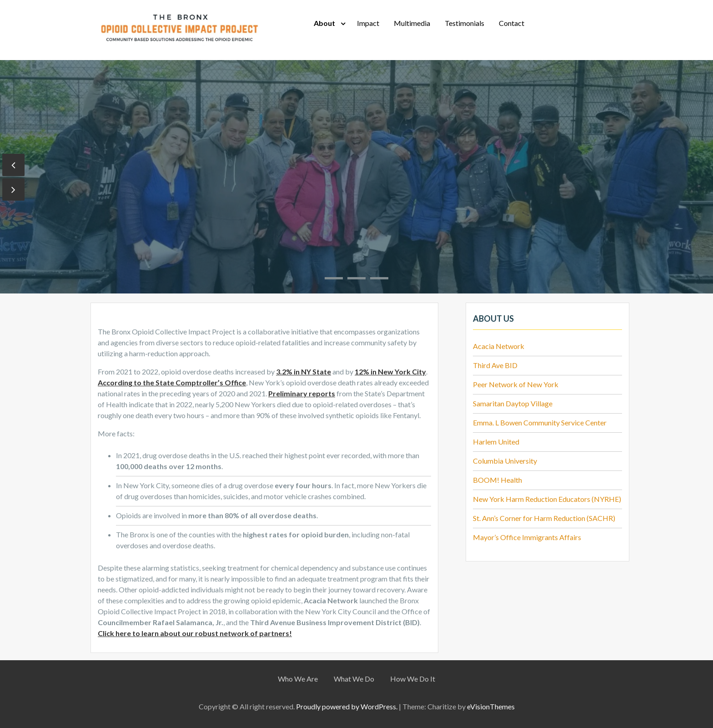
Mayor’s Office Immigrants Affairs (527, 537)
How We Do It (413, 679)
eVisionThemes (491, 706)
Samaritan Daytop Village (513, 403)
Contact (512, 23)
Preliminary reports (302, 393)
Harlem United (496, 442)
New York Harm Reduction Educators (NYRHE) (547, 499)
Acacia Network (499, 346)
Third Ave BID (495, 365)
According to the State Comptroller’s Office (172, 382)
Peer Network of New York (516, 384)
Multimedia (412, 23)
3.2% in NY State (304, 372)
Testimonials (464, 23)
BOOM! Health (497, 480)
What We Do (354, 679)
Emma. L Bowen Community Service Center (540, 422)
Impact (368, 23)
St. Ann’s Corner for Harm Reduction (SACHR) (544, 518)
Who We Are (298, 679)
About (324, 23)
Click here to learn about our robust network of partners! (195, 633)
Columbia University (505, 461)
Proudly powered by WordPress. (347, 706)
